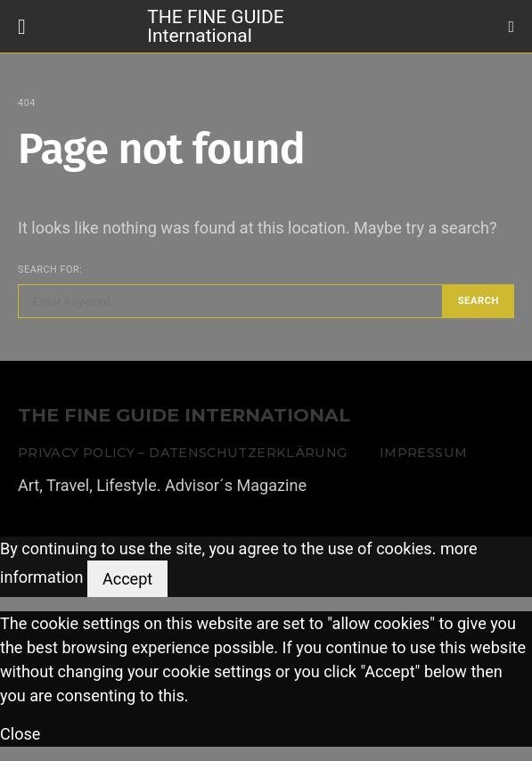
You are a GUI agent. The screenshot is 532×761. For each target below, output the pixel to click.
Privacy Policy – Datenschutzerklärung (182, 453)
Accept (127, 579)
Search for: (50, 270)
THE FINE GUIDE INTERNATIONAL (184, 416)
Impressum (423, 453)
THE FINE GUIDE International (215, 25)
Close (20, 734)
